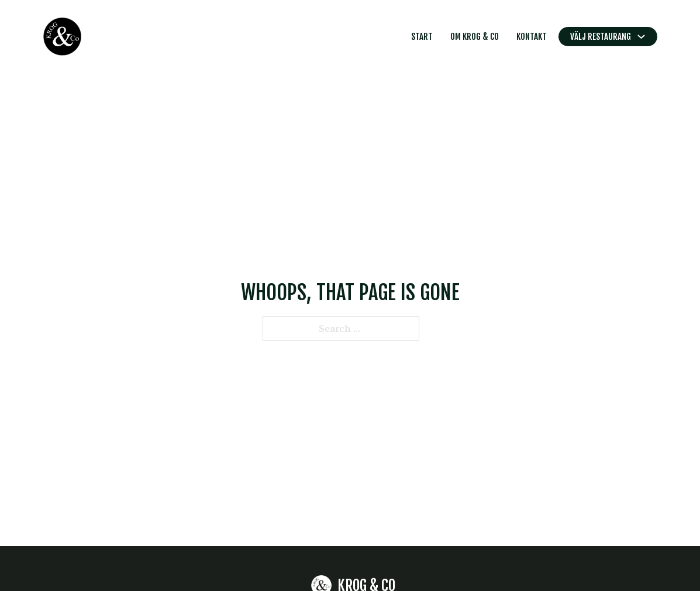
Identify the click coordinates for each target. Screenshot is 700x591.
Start (422, 37)
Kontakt (532, 37)
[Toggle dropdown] (641, 37)
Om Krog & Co (475, 37)
